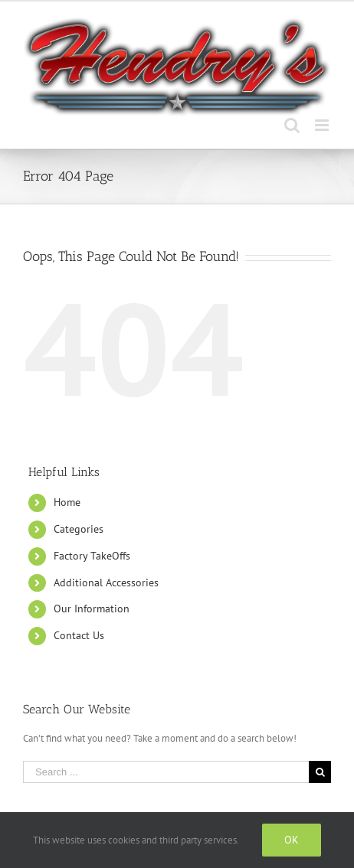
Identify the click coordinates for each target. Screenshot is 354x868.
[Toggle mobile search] (292, 125)
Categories (79, 529)
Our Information (92, 609)
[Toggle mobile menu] (323, 125)
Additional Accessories (106, 582)
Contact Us (79, 635)
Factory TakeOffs (92, 556)
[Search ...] (166, 772)
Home (67, 502)
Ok (292, 840)
